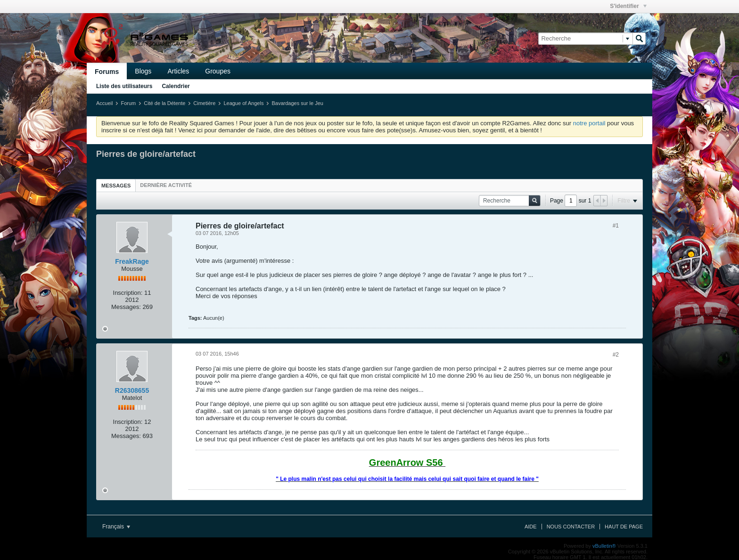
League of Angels (243, 103)
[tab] (116, 185)
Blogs (143, 71)
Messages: (126, 307)
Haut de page (624, 527)
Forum (128, 103)
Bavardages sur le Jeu (297, 103)
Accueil (104, 103)
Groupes (218, 71)
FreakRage (132, 261)
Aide (531, 527)
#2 (616, 355)
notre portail (589, 123)
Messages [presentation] (116, 186)
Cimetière (204, 103)
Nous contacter (571, 527)
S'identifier (628, 6)
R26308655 (132, 390)
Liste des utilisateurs (124, 86)
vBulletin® (604, 546)
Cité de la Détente (164, 103)
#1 (616, 226)
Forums (107, 72)
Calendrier (176, 86)
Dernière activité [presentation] (166, 185)
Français (116, 527)
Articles (178, 71)
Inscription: (128, 293)
